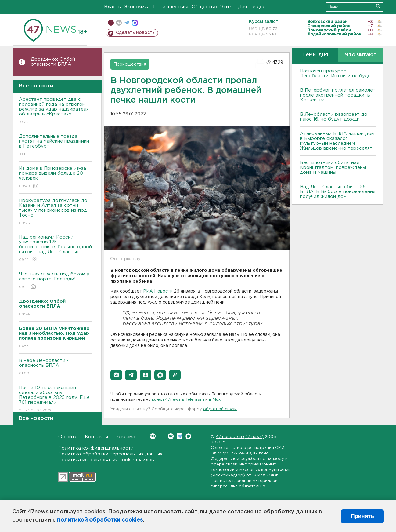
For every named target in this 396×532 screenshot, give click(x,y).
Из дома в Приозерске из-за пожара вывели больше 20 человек (55, 178)
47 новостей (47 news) (240, 437)
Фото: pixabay (125, 259)
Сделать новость (135, 33)
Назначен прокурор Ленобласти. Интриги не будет (337, 73)
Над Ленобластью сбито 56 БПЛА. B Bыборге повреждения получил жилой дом (338, 192)
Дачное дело (253, 7)
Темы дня (315, 55)
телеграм (127, 23)
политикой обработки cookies (100, 520)
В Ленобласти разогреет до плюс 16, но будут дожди (334, 117)
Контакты (96, 437)
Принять (362, 516)
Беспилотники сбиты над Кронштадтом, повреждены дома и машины (333, 168)
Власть (112, 7)
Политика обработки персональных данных (110, 454)
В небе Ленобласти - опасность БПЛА (55, 367)
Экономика (137, 7)
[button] (116, 375)
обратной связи (220, 409)
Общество (204, 7)
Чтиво (227, 7)
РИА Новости (158, 291)
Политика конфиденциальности (96, 448)
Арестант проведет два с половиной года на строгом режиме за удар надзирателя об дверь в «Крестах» (55, 111)
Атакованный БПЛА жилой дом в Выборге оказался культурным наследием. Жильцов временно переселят (337, 141)
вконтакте (119, 23)
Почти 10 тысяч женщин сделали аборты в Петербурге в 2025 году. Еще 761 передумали (55, 399)
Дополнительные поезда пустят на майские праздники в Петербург (55, 146)
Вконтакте (153, 436)
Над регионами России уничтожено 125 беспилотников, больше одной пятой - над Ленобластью (55, 249)
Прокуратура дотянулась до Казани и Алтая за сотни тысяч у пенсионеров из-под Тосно (55, 212)
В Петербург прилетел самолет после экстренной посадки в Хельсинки (338, 95)
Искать (378, 6)
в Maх (215, 400)
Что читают (361, 55)
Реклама (125, 437)
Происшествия (171, 7)
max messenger (135, 23)
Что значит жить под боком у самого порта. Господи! (55, 281)
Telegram (180, 436)
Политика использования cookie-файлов (106, 460)
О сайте (68, 437)
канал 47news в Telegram (178, 400)
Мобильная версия (111, 23)
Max (188, 436)
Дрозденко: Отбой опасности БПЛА (53, 62)
